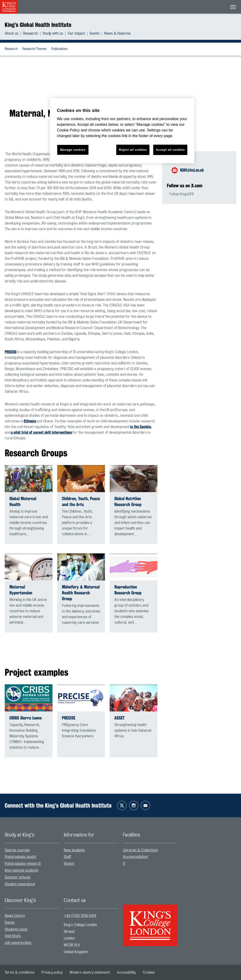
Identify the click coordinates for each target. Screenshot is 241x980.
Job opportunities (18, 943)
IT (124, 864)
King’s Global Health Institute (38, 25)
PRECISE (11, 352)
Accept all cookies (170, 150)
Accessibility (126, 972)
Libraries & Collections (140, 850)
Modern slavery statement (90, 972)
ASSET (119, 718)
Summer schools (18, 877)
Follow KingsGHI (181, 194)
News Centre (15, 916)
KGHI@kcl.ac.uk (192, 170)
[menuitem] (14, 33)
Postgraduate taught (20, 857)
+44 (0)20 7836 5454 (80, 916)
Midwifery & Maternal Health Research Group (81, 593)
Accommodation (135, 857)
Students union (16, 929)
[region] (122, 131)
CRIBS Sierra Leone (26, 718)
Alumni (69, 864)
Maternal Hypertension (21, 590)
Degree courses (17, 850)
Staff (67, 857)
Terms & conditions (20, 972)
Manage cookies (73, 150)
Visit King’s (13, 936)
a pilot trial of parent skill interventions (41, 432)
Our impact (76, 33)
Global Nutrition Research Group (128, 502)
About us (12, 33)
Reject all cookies (133, 150)
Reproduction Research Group (128, 590)
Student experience (20, 884)
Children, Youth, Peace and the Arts (81, 502)
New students (74, 850)
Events (95, 33)
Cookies (149, 972)
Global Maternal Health (23, 502)
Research (30, 33)
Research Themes (34, 49)
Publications (59, 49)
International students (21, 870)
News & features (117, 33)
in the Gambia (141, 427)
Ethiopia (30, 421)
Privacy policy (52, 972)
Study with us (53, 33)
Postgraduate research (23, 864)
